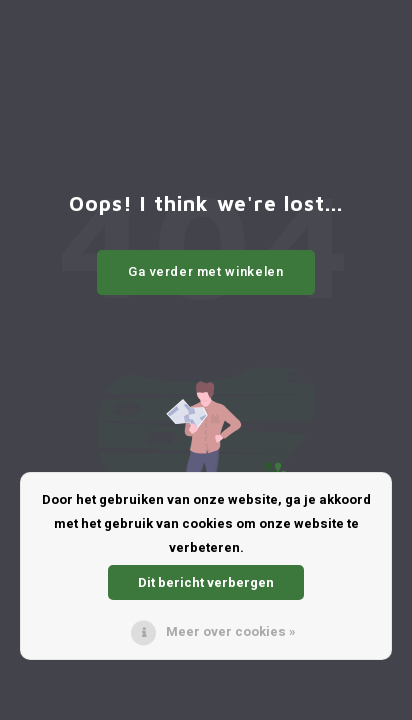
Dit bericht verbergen (206, 582)
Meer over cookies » (231, 631)
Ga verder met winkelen (205, 271)
